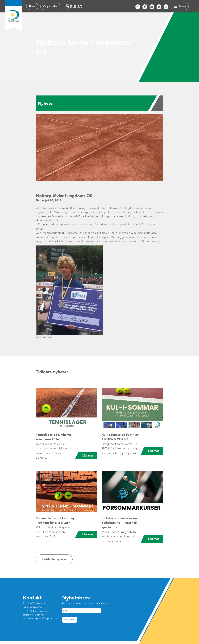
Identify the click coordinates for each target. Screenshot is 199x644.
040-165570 (38, 615)
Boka (32, 6)
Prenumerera (70, 620)
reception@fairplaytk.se (44, 618)
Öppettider (50, 6)
